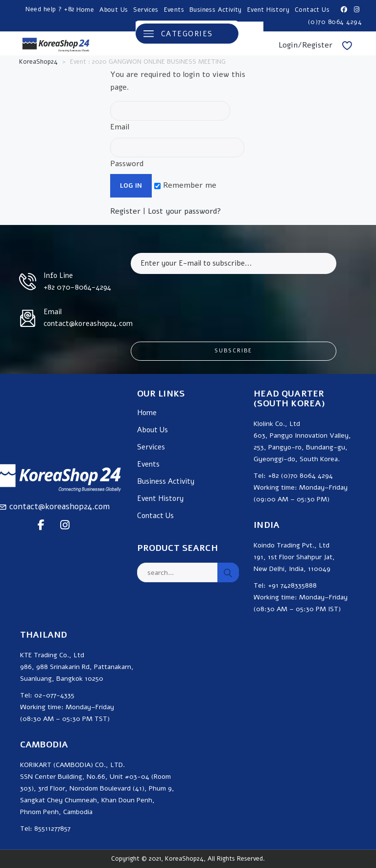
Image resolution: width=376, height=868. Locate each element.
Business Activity (216, 10)
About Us (114, 10)
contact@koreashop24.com (59, 507)
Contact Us (312, 10)
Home (85, 10)
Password (177, 153)
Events (174, 10)
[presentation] (205, 300)
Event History (268, 10)
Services (146, 10)
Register (125, 211)
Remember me (185, 185)
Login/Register (305, 45)
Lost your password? (185, 211)
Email (170, 117)
